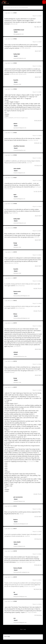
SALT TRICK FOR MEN (31, 612)
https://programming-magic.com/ (26, 562)
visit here (29, 163)
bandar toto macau (29, 586)
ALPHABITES (17, 346)
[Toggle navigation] (44, 2)
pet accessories (31, 461)
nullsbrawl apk (13, 24)
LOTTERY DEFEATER (25, 48)
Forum (6, 8)
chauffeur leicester (33, 140)
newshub (27, 536)
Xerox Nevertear (20, 286)
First (21, 629)
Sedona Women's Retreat (11, 263)
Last (25, 629)
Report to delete (37, 16)
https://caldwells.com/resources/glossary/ (16, 118)
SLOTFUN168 (24, 8)
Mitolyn (22, 514)
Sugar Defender (13, 213)
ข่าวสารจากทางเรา (14, 8)
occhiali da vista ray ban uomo (18, 74)
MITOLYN (37, 237)
